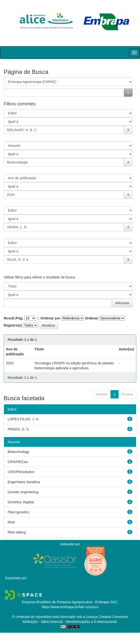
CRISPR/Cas (18, 462)
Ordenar (92, 318)
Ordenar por (50, 318)
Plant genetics (18, 512)
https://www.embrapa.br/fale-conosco (70, 607)
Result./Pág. (14, 318)
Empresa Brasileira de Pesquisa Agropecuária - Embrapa (66, 602)
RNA (11, 522)
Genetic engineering (23, 492)
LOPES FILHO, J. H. (23, 419)
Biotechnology (18, 452)
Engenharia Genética (24, 482)
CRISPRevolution (21, 472)
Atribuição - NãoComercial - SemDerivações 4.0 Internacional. (70, 622)
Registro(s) (13, 325)
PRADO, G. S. (19, 429)
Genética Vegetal (21, 502)
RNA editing (17, 532)
